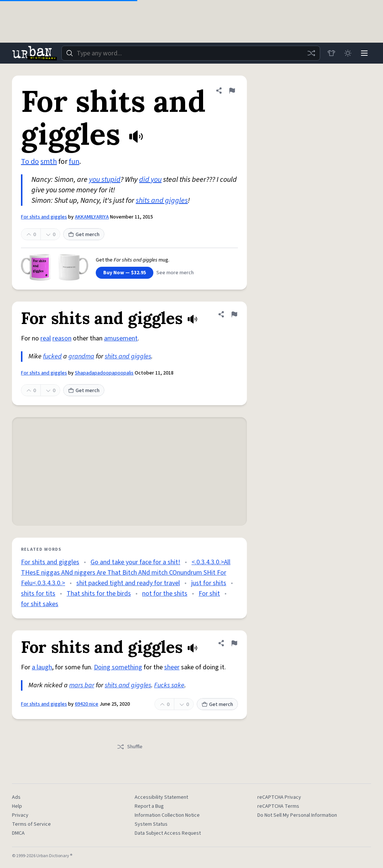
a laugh (42, 667)
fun (74, 162)
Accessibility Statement (161, 797)
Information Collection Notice (167, 815)
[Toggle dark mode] (348, 53)
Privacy (20, 815)
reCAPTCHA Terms (278, 806)
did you (150, 180)
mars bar (82, 685)
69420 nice (87, 704)
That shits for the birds (99, 594)
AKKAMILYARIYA (92, 217)
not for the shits (165, 594)
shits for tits (38, 594)
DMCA (18, 833)
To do (30, 162)
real (46, 338)
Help (17, 806)
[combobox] (191, 53)
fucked (52, 356)
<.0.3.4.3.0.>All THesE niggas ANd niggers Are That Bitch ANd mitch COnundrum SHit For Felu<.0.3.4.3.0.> (126, 573)
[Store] (331, 53)
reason (62, 338)
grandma (81, 356)
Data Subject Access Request (168, 833)
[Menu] (364, 53)
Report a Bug (149, 806)
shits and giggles (162, 201)
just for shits (209, 583)
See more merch (175, 273)
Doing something (118, 667)
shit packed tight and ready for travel (128, 583)
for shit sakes (40, 604)
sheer (172, 667)
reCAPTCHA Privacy (279, 797)
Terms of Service (31, 824)
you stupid (105, 180)
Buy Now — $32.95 (125, 273)
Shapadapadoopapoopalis (104, 373)
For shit (209, 594)
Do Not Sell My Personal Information (297, 815)
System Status (151, 824)
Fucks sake (169, 685)
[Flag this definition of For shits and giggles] (232, 91)
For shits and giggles (44, 217)
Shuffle (130, 747)
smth (49, 162)
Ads (16, 797)
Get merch (84, 235)
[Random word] (311, 53)
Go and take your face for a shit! (135, 562)
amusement (121, 338)
